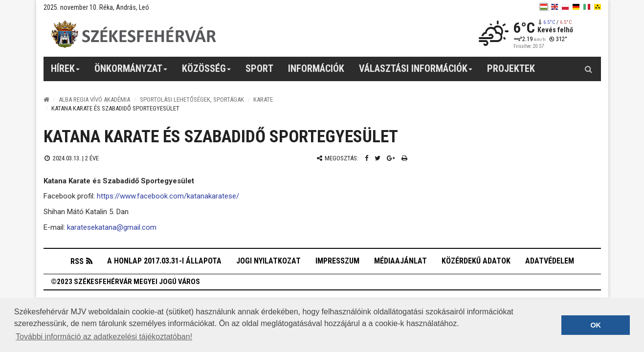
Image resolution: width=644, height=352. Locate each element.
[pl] (565, 7)
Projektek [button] (511, 68)
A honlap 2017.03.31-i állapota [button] (164, 261)
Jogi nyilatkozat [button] (268, 261)
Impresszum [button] (337, 261)
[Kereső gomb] (589, 69)
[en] (555, 7)
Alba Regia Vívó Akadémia (94, 99)
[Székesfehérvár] (133, 34)
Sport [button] (259, 68)
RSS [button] (77, 261)
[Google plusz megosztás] (391, 158)
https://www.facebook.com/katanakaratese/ (168, 196)
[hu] (544, 7)
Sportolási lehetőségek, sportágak (192, 99)
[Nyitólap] (46, 99)
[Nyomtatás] (404, 158)
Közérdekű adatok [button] (476, 261)
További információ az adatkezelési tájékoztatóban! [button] (104, 337)
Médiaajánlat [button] (400, 261)
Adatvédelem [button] (550, 261)
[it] (587, 7)
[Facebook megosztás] (366, 158)
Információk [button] (316, 68)
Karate (263, 99)
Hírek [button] (66, 72)
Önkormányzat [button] (131, 72)
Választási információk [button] (416, 72)
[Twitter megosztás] (378, 158)
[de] (576, 7)
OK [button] (596, 325)
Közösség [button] (207, 72)
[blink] (598, 7)
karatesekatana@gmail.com (112, 227)
